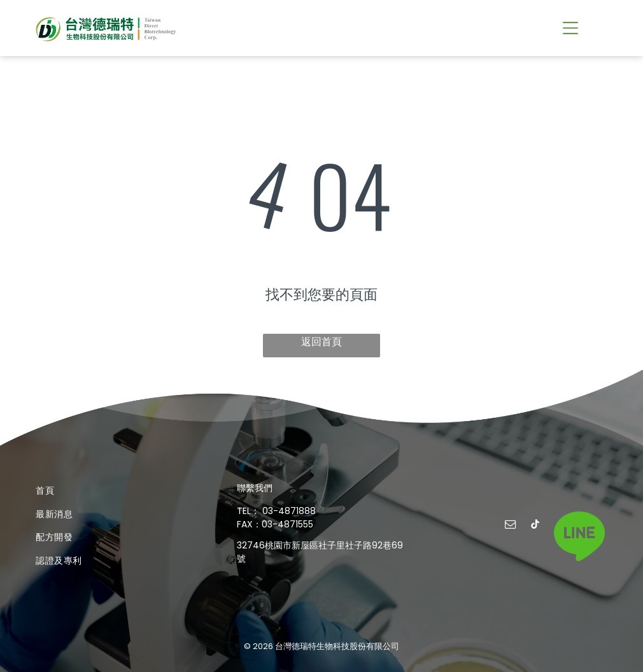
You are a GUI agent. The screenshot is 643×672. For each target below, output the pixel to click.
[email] (510, 526)
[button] (570, 28)
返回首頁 (321, 342)
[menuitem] (120, 491)
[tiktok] (535, 526)
